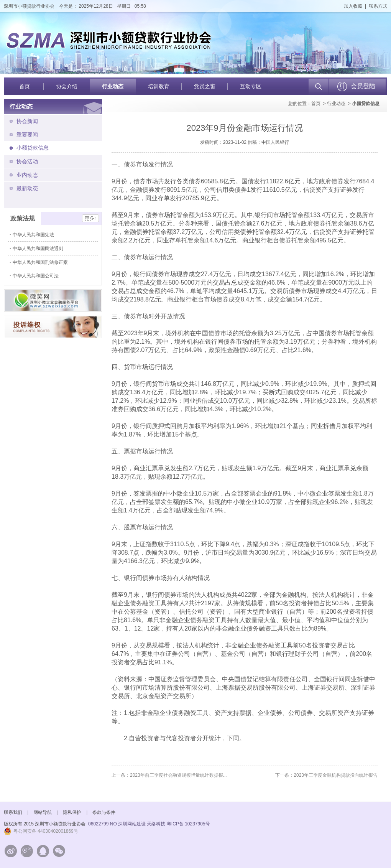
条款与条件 (104, 812)
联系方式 (378, 6)
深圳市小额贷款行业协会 (29, 6)
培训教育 (159, 86)
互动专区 (251, 86)
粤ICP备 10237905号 (188, 824)
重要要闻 (27, 135)
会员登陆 (363, 86)
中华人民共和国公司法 (36, 276)
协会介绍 (67, 86)
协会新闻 (27, 121)
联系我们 (13, 812)
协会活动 (27, 161)
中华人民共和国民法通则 (39, 249)
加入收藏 (353, 6)
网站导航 (43, 812)
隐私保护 (72, 812)
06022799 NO (103, 824)
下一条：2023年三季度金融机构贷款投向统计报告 (326, 775)
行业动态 (113, 86)
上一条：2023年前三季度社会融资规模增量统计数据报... (169, 775)
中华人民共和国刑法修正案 (41, 262)
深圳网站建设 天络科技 (142, 824)
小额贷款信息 (33, 148)
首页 (25, 86)
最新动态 (27, 188)
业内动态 (27, 175)
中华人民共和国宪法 (34, 235)
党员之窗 (205, 86)
